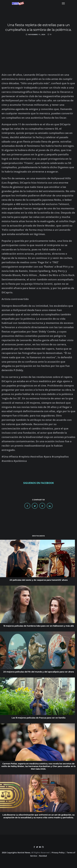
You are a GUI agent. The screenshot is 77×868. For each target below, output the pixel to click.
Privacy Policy (58, 853)
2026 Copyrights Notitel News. (16, 853)
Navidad (43, 856)
